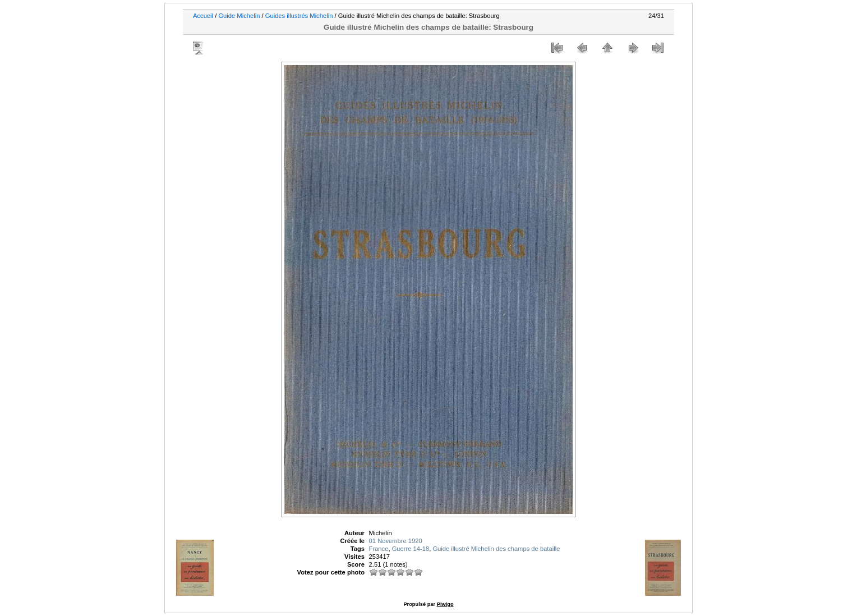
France (379, 549)
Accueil (203, 16)
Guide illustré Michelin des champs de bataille (496, 549)
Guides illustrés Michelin (299, 16)
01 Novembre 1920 (396, 541)
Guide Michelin (239, 16)
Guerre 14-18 (411, 549)
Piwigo (445, 604)
